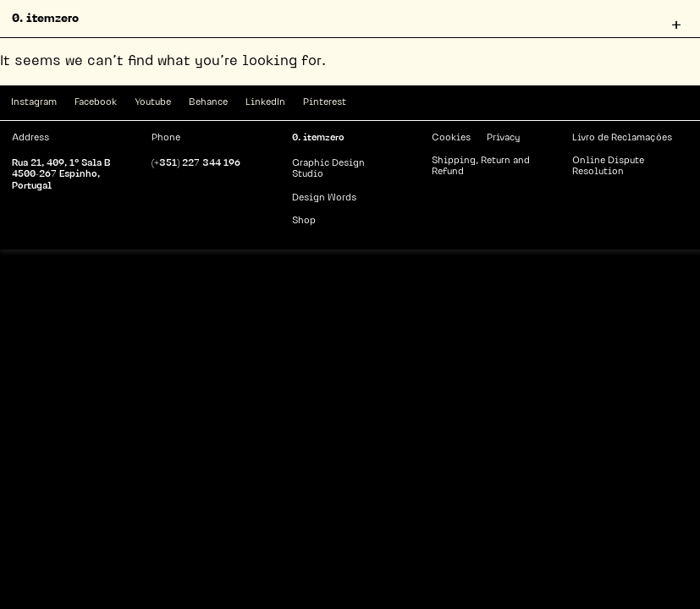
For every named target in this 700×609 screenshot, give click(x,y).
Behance (208, 103)
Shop (304, 221)
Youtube (153, 103)
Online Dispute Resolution (608, 167)
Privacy (503, 138)
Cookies (451, 138)
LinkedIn (265, 103)
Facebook (96, 103)
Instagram (34, 103)
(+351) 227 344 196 (196, 164)
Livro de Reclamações (622, 138)
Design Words (324, 198)
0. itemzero (45, 19)
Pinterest (325, 103)
